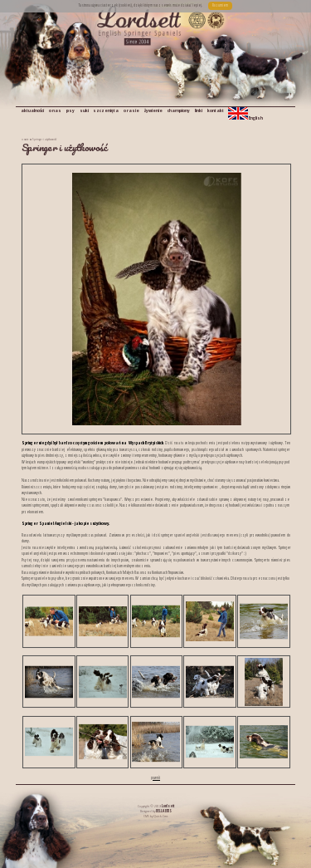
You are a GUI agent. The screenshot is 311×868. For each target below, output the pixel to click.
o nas (55, 110)
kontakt (216, 110)
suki (84, 110)
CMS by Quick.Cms (155, 816)
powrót (155, 777)
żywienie (153, 110)
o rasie (131, 110)
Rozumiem (220, 5)
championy (179, 110)
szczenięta (106, 110)
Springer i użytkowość (44, 139)
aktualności (32, 110)
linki (199, 110)
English (245, 114)
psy (70, 110)
